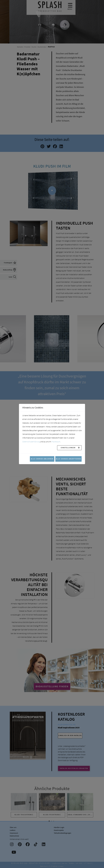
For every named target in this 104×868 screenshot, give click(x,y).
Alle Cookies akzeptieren (68, 459)
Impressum (56, 442)
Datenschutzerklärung (31, 442)
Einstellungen (68, 448)
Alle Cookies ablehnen (42, 459)
